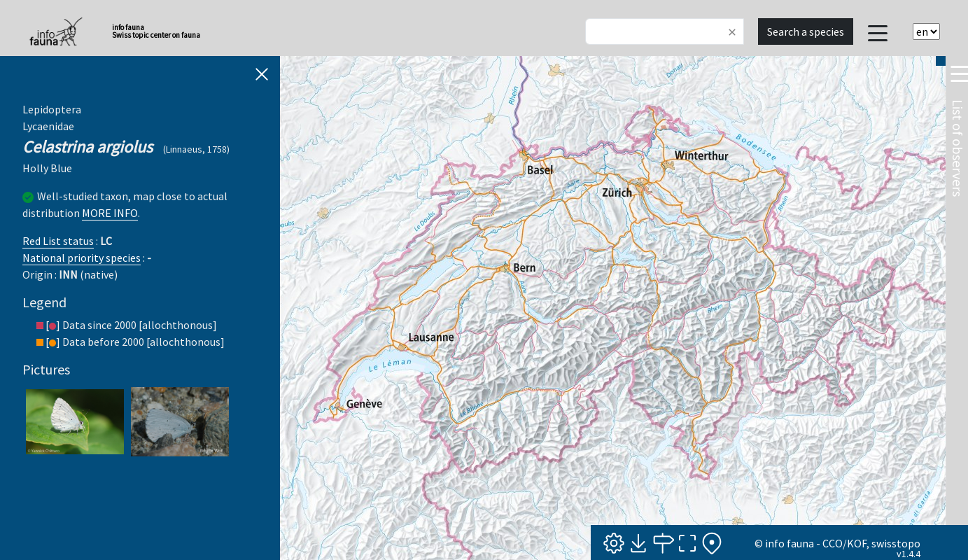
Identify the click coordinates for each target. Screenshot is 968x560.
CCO (833, 543)
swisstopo (896, 543)
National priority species (82, 258)
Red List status (58, 241)
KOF (857, 543)
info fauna (790, 543)
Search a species (806, 31)
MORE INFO (110, 213)
